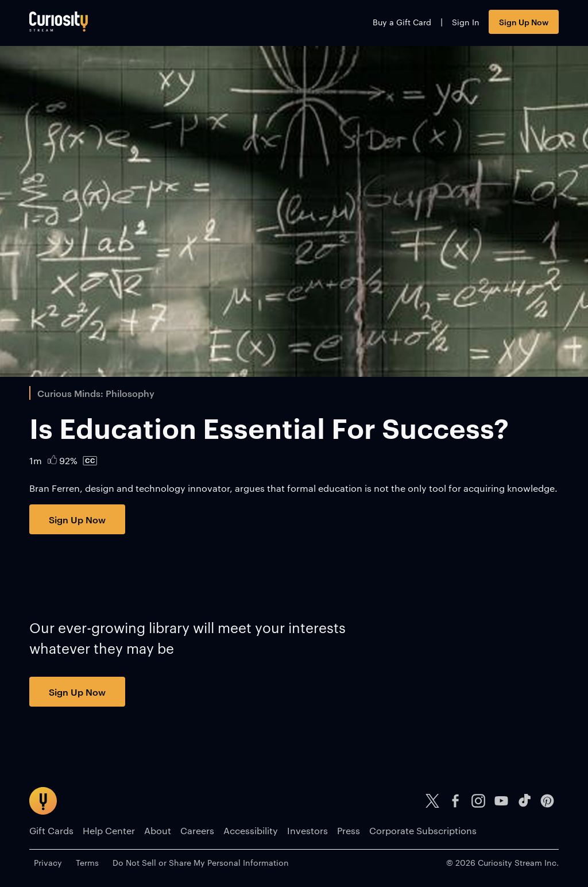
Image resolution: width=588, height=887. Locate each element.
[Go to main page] (59, 22)
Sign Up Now (524, 22)
